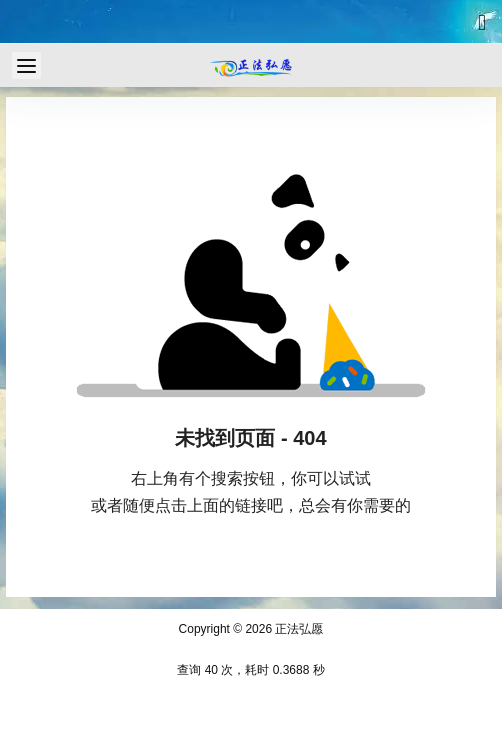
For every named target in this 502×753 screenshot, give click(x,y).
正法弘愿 (297, 629)
